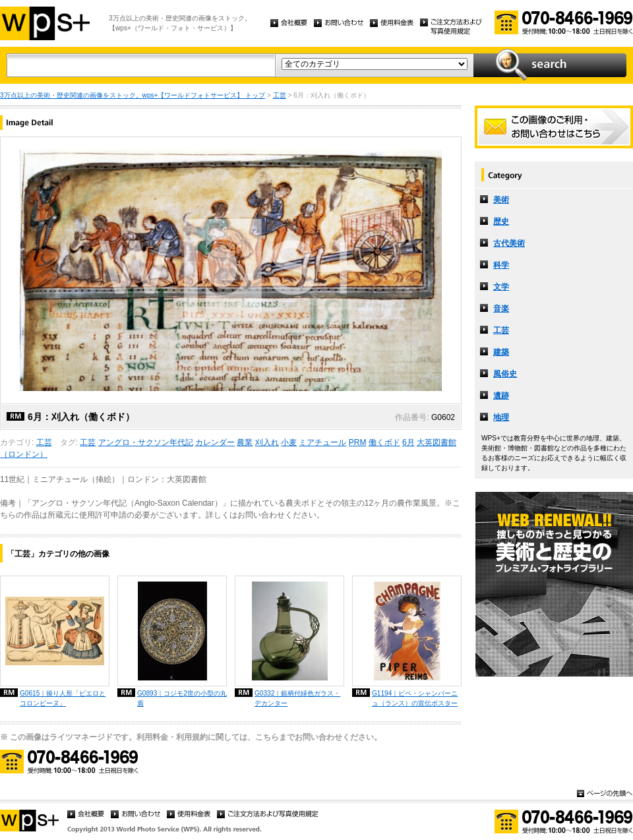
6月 (408, 442)
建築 (501, 352)
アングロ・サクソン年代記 (146, 442)
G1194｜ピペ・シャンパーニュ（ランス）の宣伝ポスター (415, 698)
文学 (501, 287)
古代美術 (509, 243)
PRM (358, 442)
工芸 (280, 95)
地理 (501, 417)
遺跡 (501, 396)
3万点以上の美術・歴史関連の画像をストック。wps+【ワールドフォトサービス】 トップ (133, 95)
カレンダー (215, 442)
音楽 (501, 309)
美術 (501, 200)
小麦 (289, 442)
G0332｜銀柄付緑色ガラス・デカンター (297, 698)
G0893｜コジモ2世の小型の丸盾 (182, 698)
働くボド (384, 442)
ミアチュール (322, 442)
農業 (245, 442)
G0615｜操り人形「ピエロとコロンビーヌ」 (63, 698)
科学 (501, 265)
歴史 (501, 222)
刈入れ (267, 442)
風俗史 (505, 374)
